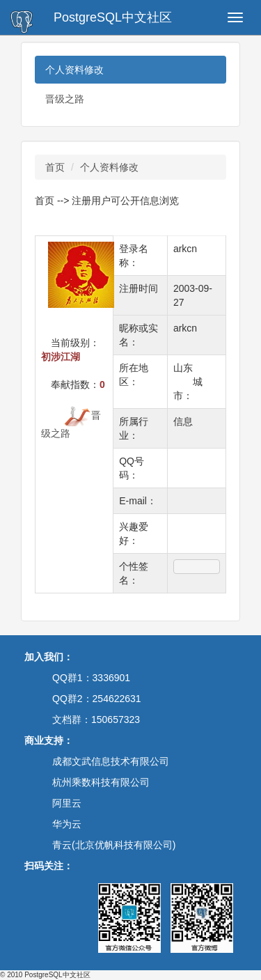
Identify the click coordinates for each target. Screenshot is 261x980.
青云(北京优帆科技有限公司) (114, 845)
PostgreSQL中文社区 (113, 17)
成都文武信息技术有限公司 (111, 761)
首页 (55, 167)
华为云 (67, 824)
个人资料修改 (74, 70)
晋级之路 (65, 99)
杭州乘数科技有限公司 (101, 782)
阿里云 (67, 803)
